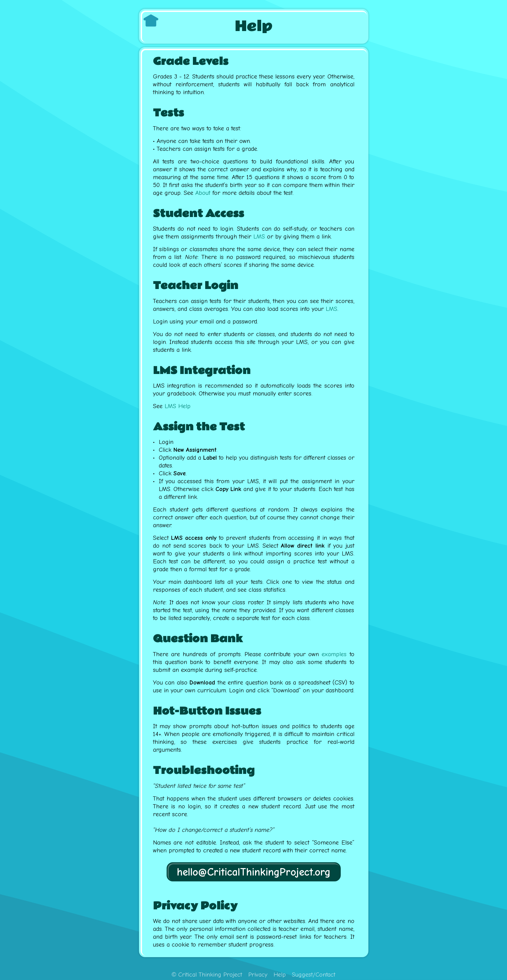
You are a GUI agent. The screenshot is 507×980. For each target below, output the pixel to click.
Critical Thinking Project (207, 975)
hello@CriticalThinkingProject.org (254, 872)
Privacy (258, 975)
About (203, 193)
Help (280, 975)
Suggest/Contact (314, 975)
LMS (259, 237)
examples (334, 654)
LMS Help (178, 406)
